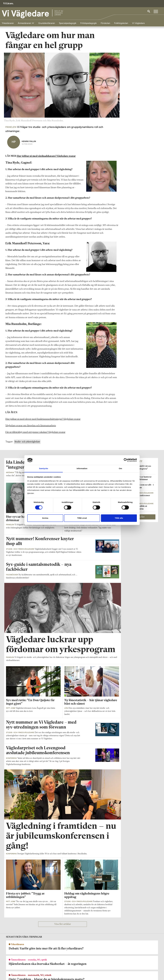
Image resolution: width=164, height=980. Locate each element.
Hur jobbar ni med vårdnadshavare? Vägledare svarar (46, 162)
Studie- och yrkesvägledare (27, 448)
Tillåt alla (119, 518)
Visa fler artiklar (63, 930)
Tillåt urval (82, 518)
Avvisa (45, 518)
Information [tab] (82, 469)
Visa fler (140, 523)
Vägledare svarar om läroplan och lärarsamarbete (31, 432)
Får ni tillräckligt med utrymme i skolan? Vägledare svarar (35, 438)
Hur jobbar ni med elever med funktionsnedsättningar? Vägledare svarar (43, 425)
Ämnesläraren (25, 23)
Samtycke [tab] (44, 469)
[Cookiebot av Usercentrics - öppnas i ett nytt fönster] (126, 460)
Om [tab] (120, 469)
